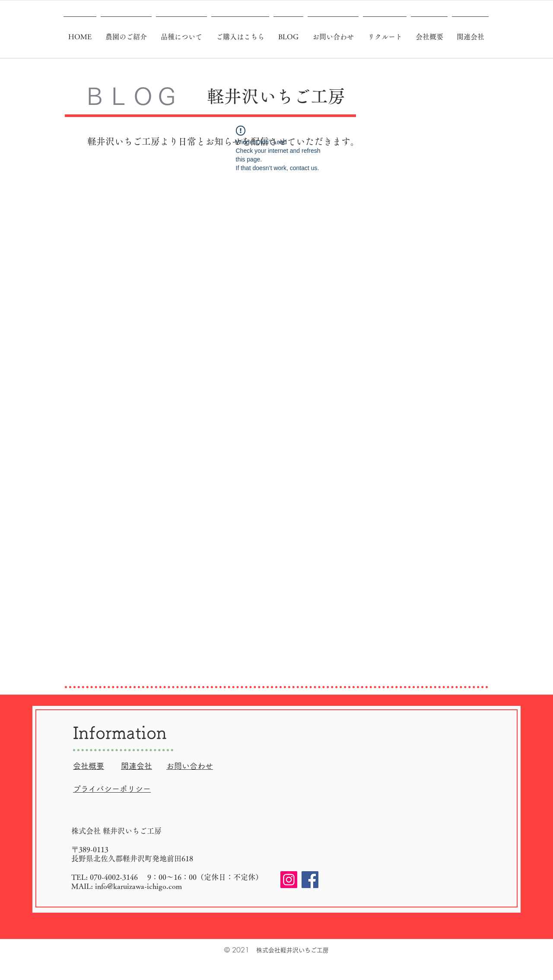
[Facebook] (310, 880)
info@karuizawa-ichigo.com (138, 886)
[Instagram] (289, 880)
